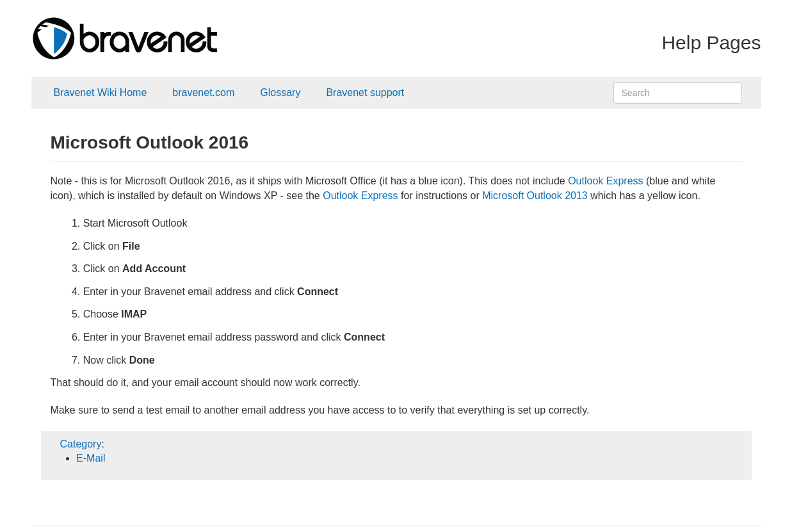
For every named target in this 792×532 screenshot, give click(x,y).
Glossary (280, 93)
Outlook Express (605, 181)
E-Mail (91, 458)
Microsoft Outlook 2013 (535, 196)
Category (81, 444)
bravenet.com (203, 93)
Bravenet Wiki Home (101, 93)
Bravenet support (365, 93)
